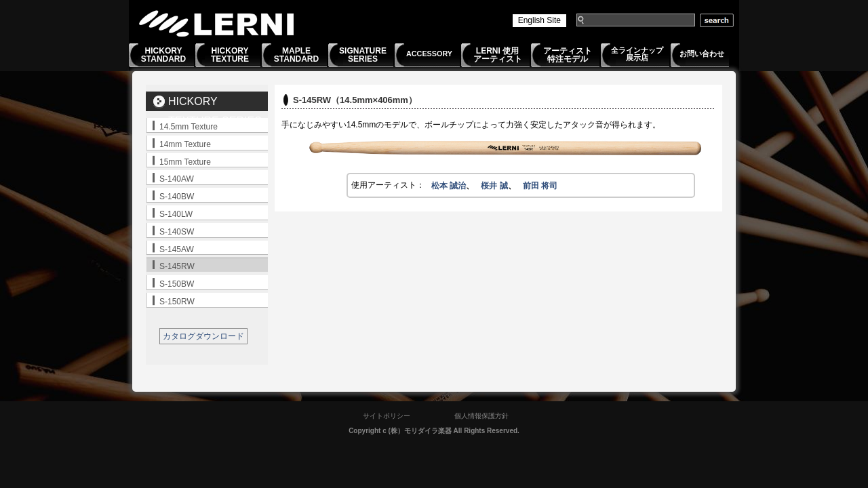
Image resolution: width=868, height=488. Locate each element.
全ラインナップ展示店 (637, 54)
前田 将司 (540, 186)
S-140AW (177, 179)
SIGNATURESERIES (363, 55)
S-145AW (177, 249)
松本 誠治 (449, 186)
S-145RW (177, 266)
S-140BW (177, 197)
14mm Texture (185, 144)
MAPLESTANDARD (296, 55)
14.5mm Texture (189, 127)
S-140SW (177, 232)
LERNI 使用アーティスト (498, 55)
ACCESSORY (429, 54)
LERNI (217, 23)
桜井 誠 (494, 186)
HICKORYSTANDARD (163, 55)
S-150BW (177, 284)
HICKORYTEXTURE (230, 55)
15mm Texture (185, 162)
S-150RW (177, 302)
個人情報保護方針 (481, 416)
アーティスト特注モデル (568, 55)
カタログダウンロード (203, 336)
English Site (539, 20)
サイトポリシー (387, 416)
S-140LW (176, 214)
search (717, 20)
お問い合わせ (702, 54)
